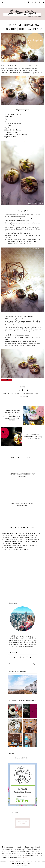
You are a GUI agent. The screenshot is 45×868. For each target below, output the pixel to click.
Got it (30, 864)
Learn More (18, 864)
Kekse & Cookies (27, 394)
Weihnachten (23, 396)
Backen (11, 394)
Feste (17, 394)
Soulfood (39, 394)
